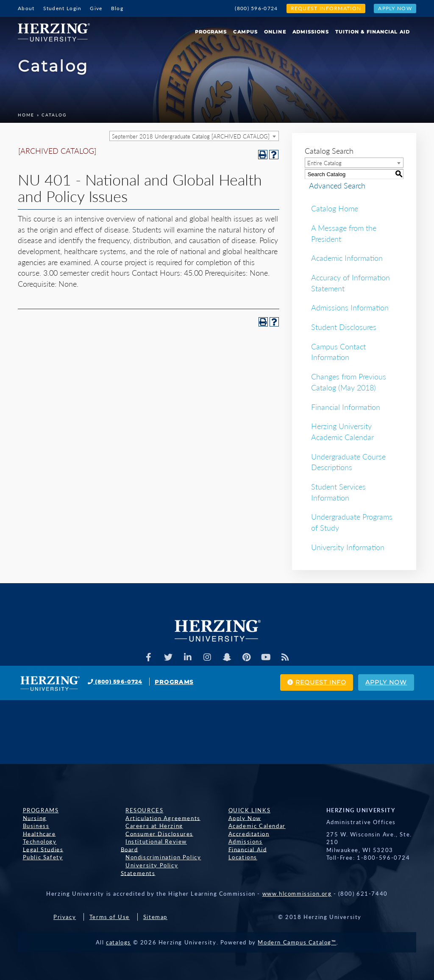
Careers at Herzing (150, 826)
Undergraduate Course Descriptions (348, 462)
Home (26, 115)
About (26, 8)
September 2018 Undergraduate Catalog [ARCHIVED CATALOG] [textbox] (191, 136)
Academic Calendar (252, 826)
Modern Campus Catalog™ (297, 927)
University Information (348, 547)
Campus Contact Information (338, 352)
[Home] (57, 29)
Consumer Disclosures (155, 833)
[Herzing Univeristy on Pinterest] (248, 657)
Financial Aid (243, 849)
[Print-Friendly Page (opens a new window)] (263, 155)
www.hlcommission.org (297, 878)
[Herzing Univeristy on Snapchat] (228, 657)
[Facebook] (145, 657)
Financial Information (346, 407)
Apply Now (395, 8)
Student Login (63, 8)
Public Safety (38, 857)
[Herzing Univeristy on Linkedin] (186, 657)
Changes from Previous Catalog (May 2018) (349, 382)
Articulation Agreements (158, 818)
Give (96, 8)
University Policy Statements (166, 857)
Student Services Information (338, 492)
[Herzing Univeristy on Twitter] (165, 657)
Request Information (326, 8)
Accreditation (244, 833)
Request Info (299, 683)
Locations (238, 857)
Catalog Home (335, 208)
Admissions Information (350, 307)
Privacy (65, 902)
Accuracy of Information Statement (351, 283)
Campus (245, 32)
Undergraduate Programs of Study (352, 522)
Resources (140, 810)
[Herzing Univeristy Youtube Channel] (269, 657)
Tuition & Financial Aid (373, 32)
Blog (117, 8)
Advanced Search (333, 185)
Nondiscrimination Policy (159, 849)
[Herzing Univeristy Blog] (290, 657)
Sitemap (155, 902)
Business (31, 826)
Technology (35, 842)
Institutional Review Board (161, 842)
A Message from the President (344, 233)
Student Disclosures (344, 327)
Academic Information (347, 258)
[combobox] (194, 136)
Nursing (30, 818)
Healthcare (34, 833)
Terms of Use (110, 902)
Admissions (311, 32)
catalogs (118, 927)
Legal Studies (38, 849)
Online (275, 32)
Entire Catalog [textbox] (324, 163)
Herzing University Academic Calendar (342, 432)
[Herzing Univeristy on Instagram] (207, 657)
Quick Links (245, 810)
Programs (211, 32)
